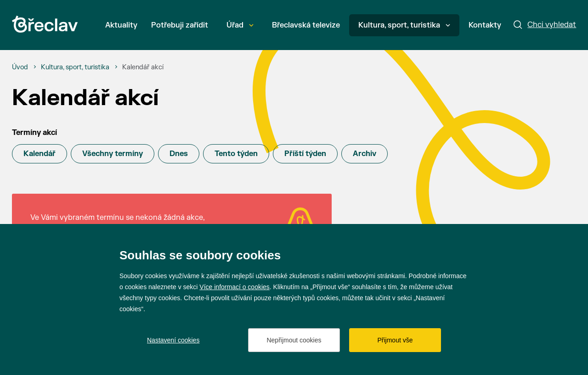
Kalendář (40, 154)
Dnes (179, 154)
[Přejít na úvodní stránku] (45, 24)
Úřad (240, 25)
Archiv (365, 154)
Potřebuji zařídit (180, 25)
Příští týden (305, 154)
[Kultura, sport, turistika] (75, 67)
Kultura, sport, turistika (404, 25)
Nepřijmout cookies (294, 340)
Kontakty (485, 25)
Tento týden (236, 154)
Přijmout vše (395, 340)
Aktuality (121, 25)
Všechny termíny (113, 154)
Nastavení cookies (173, 340)
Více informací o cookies (235, 287)
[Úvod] (20, 67)
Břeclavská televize (306, 25)
